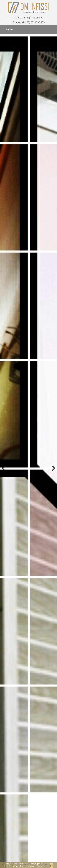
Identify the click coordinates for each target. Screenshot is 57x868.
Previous (5, 468)
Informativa (41, 866)
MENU (9, 30)
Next (52, 468)
